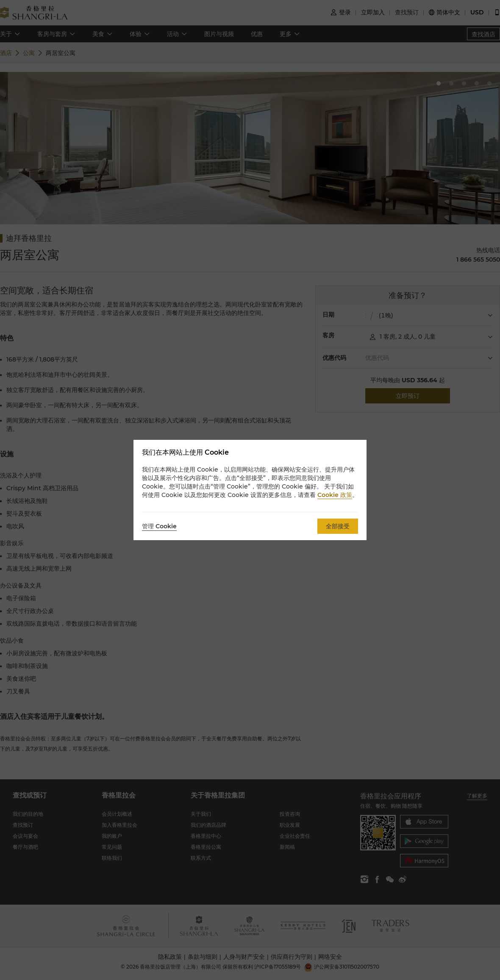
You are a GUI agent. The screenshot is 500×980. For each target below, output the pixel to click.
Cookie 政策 (335, 495)
